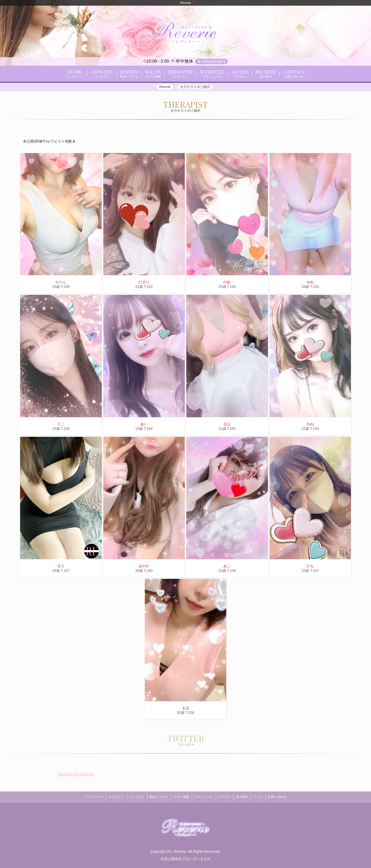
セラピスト (110, 797)
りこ (61, 425)
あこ (227, 567)
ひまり (144, 284)
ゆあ (310, 284)
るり (61, 567)
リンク (264, 797)
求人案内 (246, 797)
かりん (61, 284)
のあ (227, 284)
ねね (310, 425)
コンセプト (132, 797)
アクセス (227, 797)
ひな (310, 567)
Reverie (180, 851)
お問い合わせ (285, 797)
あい (144, 425)
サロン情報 (180, 797)
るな (227, 425)
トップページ (86, 797)
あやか (144, 567)
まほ (185, 710)
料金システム (156, 797)
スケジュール (205, 797)
